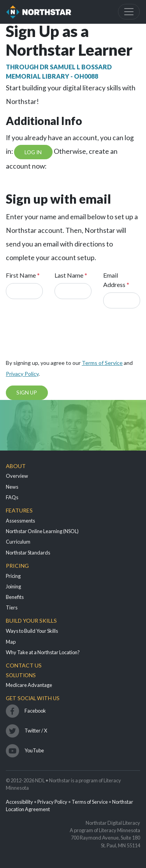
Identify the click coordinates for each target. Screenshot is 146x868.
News (12, 487)
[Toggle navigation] (129, 12)
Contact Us (24, 665)
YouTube (34, 750)
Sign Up (27, 393)
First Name (23, 275)
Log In (33, 152)
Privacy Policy (22, 374)
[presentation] (65, 336)
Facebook (35, 711)
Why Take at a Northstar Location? (43, 652)
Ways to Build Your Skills (32, 631)
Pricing (17, 566)
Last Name (71, 275)
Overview (17, 476)
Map (11, 642)
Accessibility (19, 802)
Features (19, 510)
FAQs (12, 497)
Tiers (12, 607)
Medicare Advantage (29, 685)
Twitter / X (36, 731)
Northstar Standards (28, 553)
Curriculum (18, 542)
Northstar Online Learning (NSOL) (42, 531)
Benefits (15, 597)
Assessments (20, 521)
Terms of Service (102, 363)
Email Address (116, 280)
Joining (13, 586)
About (16, 466)
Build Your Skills (31, 621)
